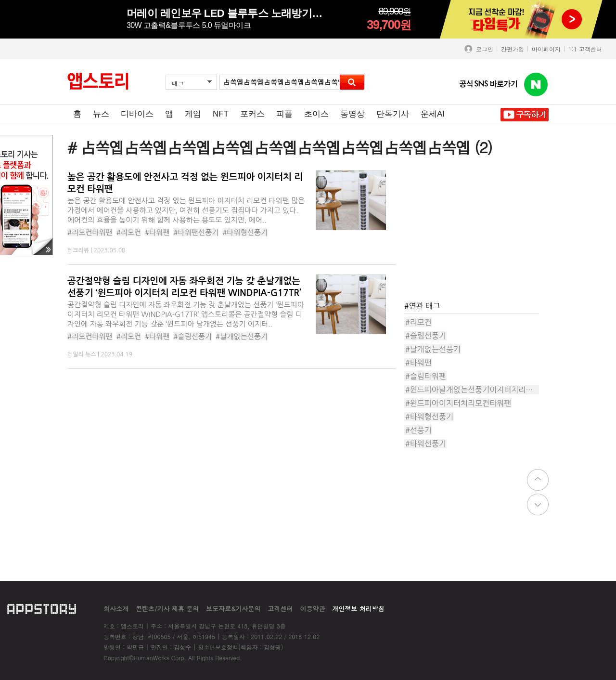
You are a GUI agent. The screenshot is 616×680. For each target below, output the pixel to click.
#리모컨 (129, 232)
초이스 (316, 114)
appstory (42, 608)
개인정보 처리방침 (358, 608)
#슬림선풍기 (192, 336)
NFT (221, 114)
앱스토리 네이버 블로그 (536, 85)
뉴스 (101, 114)
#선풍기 (418, 430)
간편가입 (513, 49)
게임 (193, 114)
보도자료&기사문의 (233, 608)
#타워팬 (157, 232)
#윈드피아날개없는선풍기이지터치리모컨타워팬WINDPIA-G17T (472, 390)
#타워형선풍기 (245, 232)
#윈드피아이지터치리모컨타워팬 (458, 403)
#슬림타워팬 (426, 376)
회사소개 (116, 608)
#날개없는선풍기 (242, 336)
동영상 (353, 114)
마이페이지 (546, 49)
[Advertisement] (476, 231)
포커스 (252, 114)
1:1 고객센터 (585, 49)
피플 (284, 114)
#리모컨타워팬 (90, 232)
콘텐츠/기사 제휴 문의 (167, 608)
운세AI (433, 114)
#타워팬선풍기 (196, 232)
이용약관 (312, 608)
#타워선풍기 (426, 444)
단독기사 (393, 114)
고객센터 (280, 608)
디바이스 (137, 114)
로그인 (483, 49)
